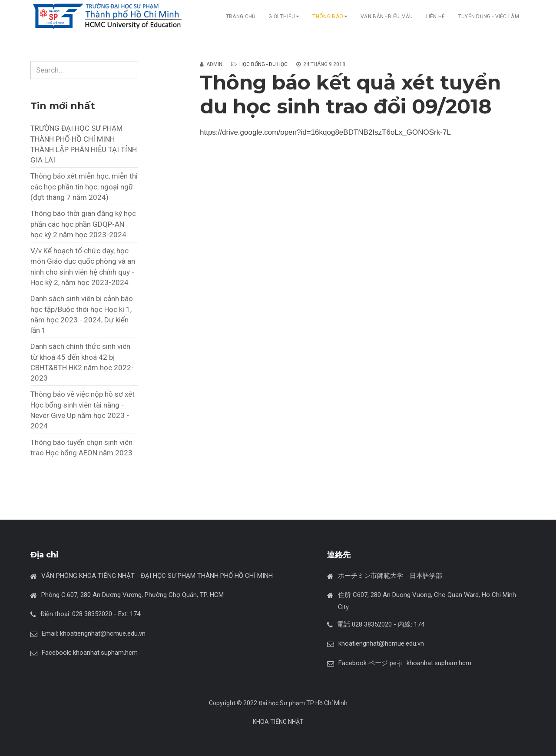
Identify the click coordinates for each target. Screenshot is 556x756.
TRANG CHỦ (241, 17)
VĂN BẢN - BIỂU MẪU (387, 17)
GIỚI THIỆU (284, 17)
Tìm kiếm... (31, 61)
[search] (84, 70)
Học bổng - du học (263, 64)
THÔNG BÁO (330, 17)
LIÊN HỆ (436, 17)
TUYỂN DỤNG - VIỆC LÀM (489, 17)
